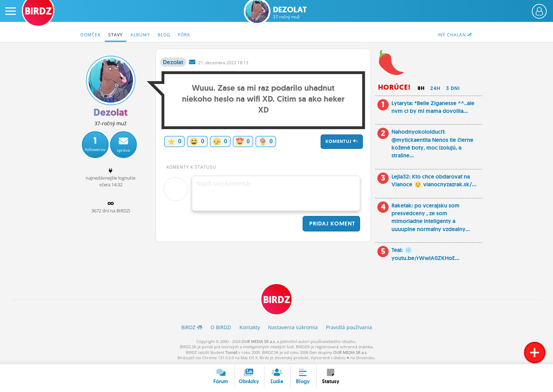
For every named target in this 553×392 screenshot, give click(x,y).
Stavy (116, 35)
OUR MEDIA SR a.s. (259, 341)
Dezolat (290, 13)
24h (435, 88)
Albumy (140, 35)
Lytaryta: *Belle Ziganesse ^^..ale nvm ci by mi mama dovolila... (433, 107)
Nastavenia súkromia (293, 327)
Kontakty (250, 327)
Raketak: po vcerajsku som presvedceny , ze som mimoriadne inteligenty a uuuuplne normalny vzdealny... (431, 217)
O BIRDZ (221, 327)
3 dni (453, 88)
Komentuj (342, 141)
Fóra (184, 35)
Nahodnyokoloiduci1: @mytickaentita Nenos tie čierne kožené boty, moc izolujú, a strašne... (432, 144)
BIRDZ (277, 300)
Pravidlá (349, 327)
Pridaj (331, 224)
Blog (164, 35)
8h (421, 88)
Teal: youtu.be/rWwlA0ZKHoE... (425, 254)
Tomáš (231, 352)
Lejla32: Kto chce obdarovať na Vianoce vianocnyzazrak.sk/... (434, 180)
